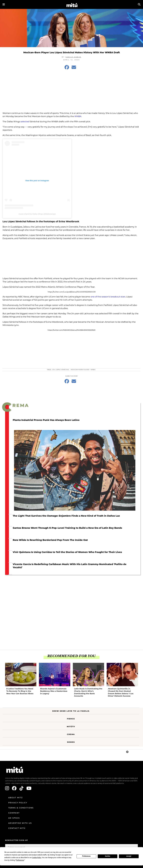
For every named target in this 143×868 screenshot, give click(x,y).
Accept (129, 856)
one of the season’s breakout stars (108, 297)
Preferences (86, 856)
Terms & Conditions (21, 808)
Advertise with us (20, 823)
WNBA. (78, 116)
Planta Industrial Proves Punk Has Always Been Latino (46, 420)
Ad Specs (14, 818)
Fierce (71, 719)
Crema (71, 734)
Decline (108, 856)
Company (14, 813)
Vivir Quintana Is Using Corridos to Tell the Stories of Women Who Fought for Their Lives (67, 552)
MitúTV (71, 726)
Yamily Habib (73, 57)
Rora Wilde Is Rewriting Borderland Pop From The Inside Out (50, 540)
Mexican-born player (80, 370)
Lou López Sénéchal (61, 370)
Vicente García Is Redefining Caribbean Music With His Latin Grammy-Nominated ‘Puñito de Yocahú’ (70, 566)
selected (25, 122)
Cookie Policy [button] (37, 858)
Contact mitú (17, 828)
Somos (71, 742)
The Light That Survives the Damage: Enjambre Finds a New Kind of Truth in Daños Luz (66, 516)
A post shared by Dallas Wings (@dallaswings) (37, 214)
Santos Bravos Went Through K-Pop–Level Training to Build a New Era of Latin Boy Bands (67, 528)
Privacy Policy (18, 803)
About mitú (15, 798)
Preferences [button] (20, 860)
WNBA (93, 370)
